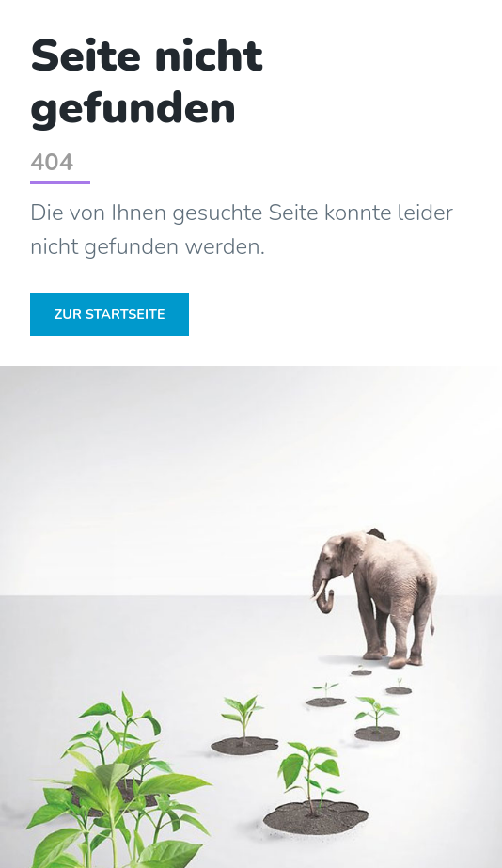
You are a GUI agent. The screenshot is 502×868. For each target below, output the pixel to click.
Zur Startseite (110, 314)
